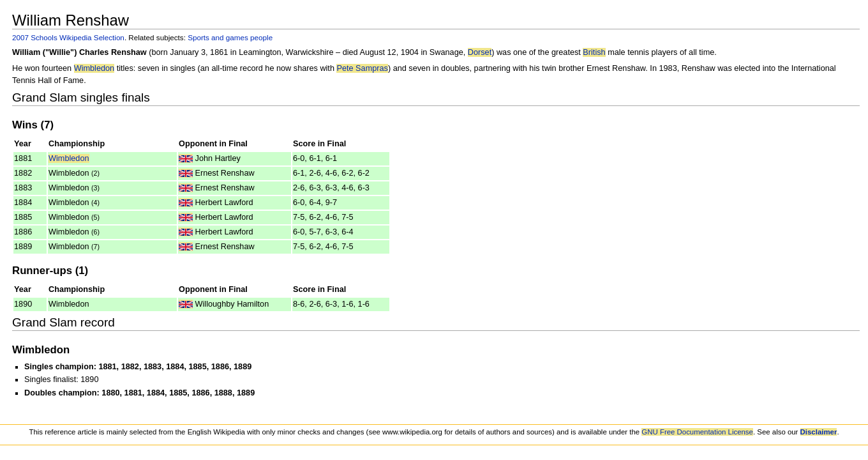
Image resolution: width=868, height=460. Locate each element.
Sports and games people (230, 37)
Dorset (480, 52)
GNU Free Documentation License (697, 432)
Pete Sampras (362, 68)
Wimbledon (94, 68)
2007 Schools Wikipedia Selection (68, 37)
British (594, 52)
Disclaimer (819, 432)
